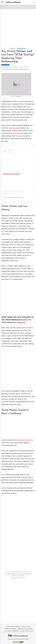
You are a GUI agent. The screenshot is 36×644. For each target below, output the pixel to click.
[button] (33, 2)
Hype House (13, 128)
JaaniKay (6, 67)
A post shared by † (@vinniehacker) (13, 197)
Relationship (21, 48)
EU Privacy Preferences (12, 631)
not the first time (26, 440)
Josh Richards (25, 573)
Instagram (21, 322)
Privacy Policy (26, 627)
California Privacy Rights (25, 629)
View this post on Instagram (11, 174)
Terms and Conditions (13, 627)
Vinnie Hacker (11, 573)
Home (13, 48)
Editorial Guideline (11, 629)
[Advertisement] (18, 27)
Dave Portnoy (18, 577)
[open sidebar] (3, 2)
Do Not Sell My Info (27, 631)
